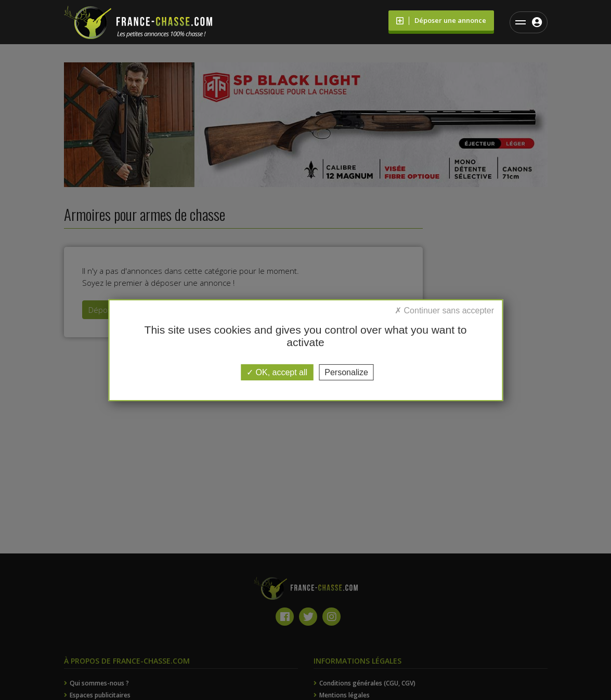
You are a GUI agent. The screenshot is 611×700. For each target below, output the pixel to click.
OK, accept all (277, 372)
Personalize (346, 372)
